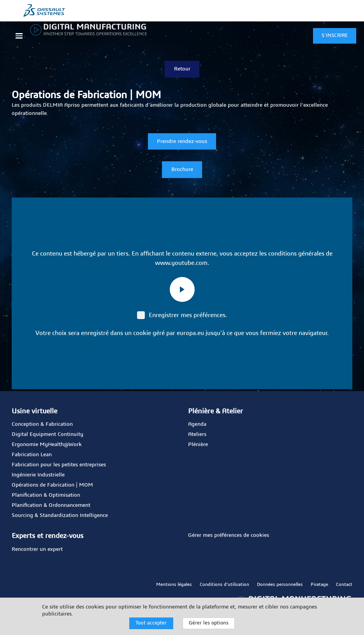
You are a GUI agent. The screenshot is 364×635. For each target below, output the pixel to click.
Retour (182, 68)
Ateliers (197, 434)
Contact (344, 584)
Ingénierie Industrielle (38, 474)
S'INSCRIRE (335, 36)
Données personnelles (280, 584)
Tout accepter (151, 623)
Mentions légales (174, 584)
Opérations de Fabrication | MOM (52, 485)
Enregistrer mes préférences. (182, 314)
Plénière (198, 444)
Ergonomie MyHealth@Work (47, 444)
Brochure (182, 169)
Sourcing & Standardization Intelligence (60, 515)
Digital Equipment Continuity (47, 434)
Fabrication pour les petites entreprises (59, 464)
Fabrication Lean (32, 454)
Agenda (197, 424)
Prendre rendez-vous (182, 141)
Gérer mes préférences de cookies (229, 535)
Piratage (319, 584)
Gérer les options (209, 623)
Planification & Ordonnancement (51, 505)
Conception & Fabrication (42, 424)
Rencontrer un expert (37, 549)
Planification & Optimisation (46, 495)
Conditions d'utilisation (224, 584)
